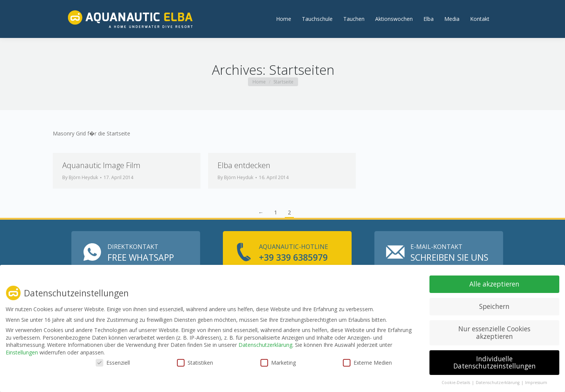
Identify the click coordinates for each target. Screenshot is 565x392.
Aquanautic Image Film (101, 182)
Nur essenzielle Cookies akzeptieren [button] (494, 332)
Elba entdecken (244, 182)
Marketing (278, 363)
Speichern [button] (494, 306)
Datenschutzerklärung (265, 345)
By (80, 194)
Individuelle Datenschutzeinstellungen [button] (495, 362)
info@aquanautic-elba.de (250, 8)
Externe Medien (367, 363)
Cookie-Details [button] (456, 383)
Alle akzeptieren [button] (494, 284)
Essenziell (113, 363)
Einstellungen (22, 352)
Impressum (536, 383)
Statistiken (195, 363)
